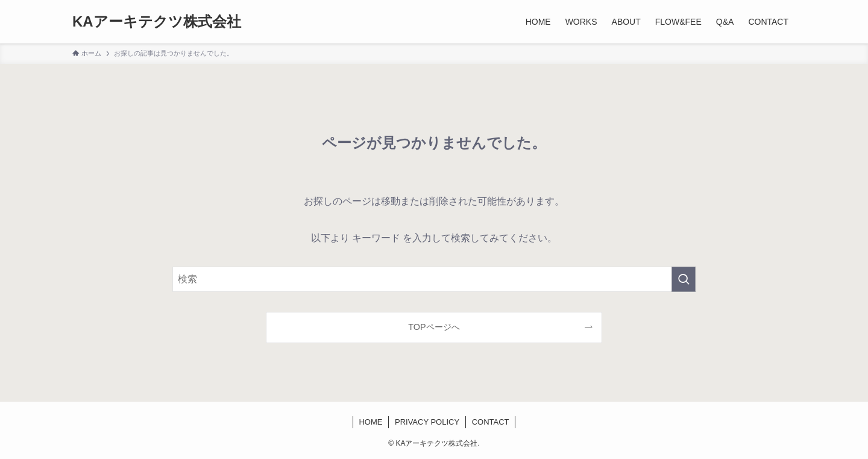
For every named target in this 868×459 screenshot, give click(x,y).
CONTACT (491, 422)
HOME (370, 422)
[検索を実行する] (684, 279)
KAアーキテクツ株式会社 (157, 22)
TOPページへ (434, 327)
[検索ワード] (434, 279)
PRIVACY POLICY (427, 422)
